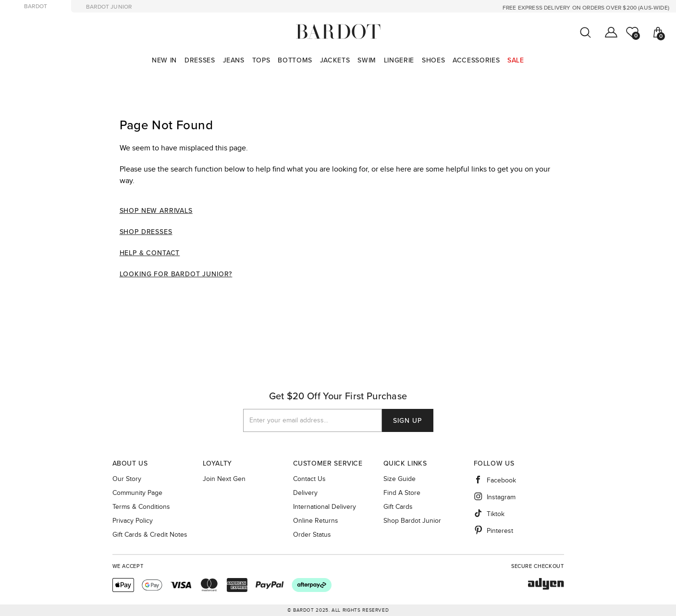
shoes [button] (433, 60)
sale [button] (516, 60)
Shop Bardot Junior (412, 521)
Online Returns (316, 521)
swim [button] (367, 60)
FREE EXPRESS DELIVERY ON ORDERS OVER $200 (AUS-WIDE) (586, 8)
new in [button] (164, 60)
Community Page (137, 493)
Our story (127, 479)
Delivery (305, 493)
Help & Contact (150, 253)
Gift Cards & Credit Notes (150, 535)
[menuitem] (164, 60)
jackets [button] (335, 60)
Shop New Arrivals (156, 211)
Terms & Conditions (141, 507)
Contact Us (309, 479)
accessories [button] (476, 60)
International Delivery (325, 507)
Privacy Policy (133, 521)
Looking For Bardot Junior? (176, 274)
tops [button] (261, 60)
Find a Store (402, 493)
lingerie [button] (399, 60)
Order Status (312, 535)
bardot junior (109, 7)
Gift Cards (398, 507)
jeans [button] (234, 60)
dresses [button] (200, 60)
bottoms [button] (295, 60)
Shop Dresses (146, 232)
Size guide (399, 479)
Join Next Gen (224, 479)
